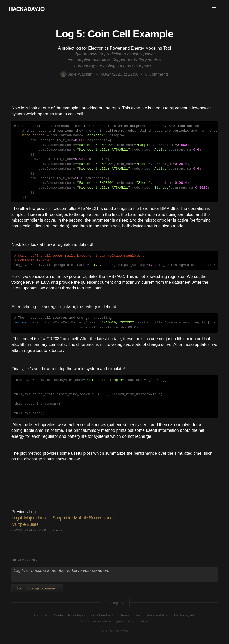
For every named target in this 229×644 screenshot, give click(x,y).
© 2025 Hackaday (115, 631)
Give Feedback (103, 615)
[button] (214, 9)
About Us (40, 615)
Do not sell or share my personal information (114, 621)
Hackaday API (185, 615)
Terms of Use (131, 615)
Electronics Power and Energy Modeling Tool (129, 48)
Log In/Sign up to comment (37, 588)
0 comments (53, 530)
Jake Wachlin (76, 74)
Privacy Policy (157, 615)
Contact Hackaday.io (69, 615)
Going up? (114, 603)
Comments (157, 74)
